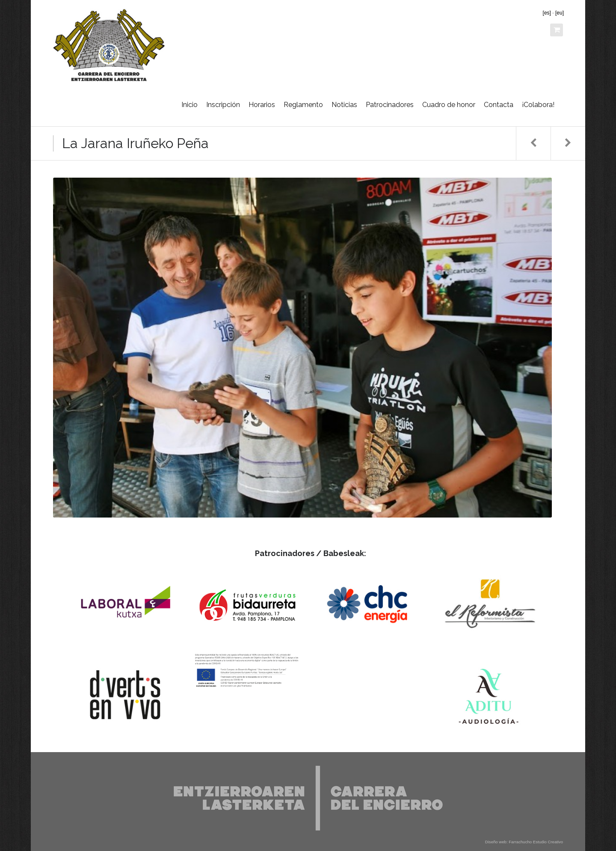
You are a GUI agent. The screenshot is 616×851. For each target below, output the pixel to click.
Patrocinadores (390, 105)
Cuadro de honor (449, 105)
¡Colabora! (538, 105)
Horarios (262, 105)
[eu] (560, 13)
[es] (547, 13)
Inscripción (223, 105)
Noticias (344, 105)
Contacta (499, 105)
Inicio (190, 105)
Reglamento (303, 105)
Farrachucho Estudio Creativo (536, 842)
